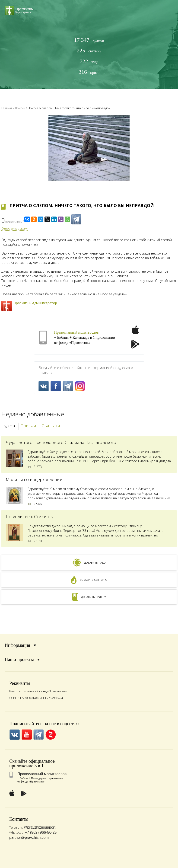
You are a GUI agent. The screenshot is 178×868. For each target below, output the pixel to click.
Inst (80, 386)
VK (44, 386)
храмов (89, 40)
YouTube (27, 735)
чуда (89, 61)
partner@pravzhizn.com (29, 838)
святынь (89, 51)
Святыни (51, 426)
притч (89, 72)
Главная (7, 108)
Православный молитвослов (76, 332)
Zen (51, 735)
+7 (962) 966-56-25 (41, 832)
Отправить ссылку (14, 228)
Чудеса (8, 426)
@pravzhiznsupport (39, 827)
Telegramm (68, 386)
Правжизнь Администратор (35, 303)
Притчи (28, 426)
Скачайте (18, 761)
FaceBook (56, 386)
